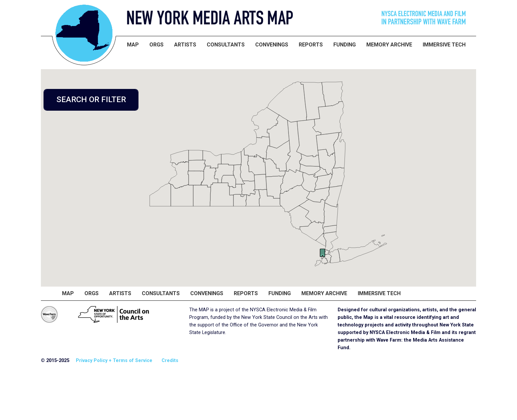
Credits (170, 361)
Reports (311, 45)
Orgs (156, 45)
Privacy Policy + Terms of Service (114, 361)
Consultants (226, 45)
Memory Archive (389, 45)
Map (133, 45)
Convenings (272, 45)
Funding (345, 45)
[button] (322, 253)
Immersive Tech (444, 45)
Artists (185, 45)
